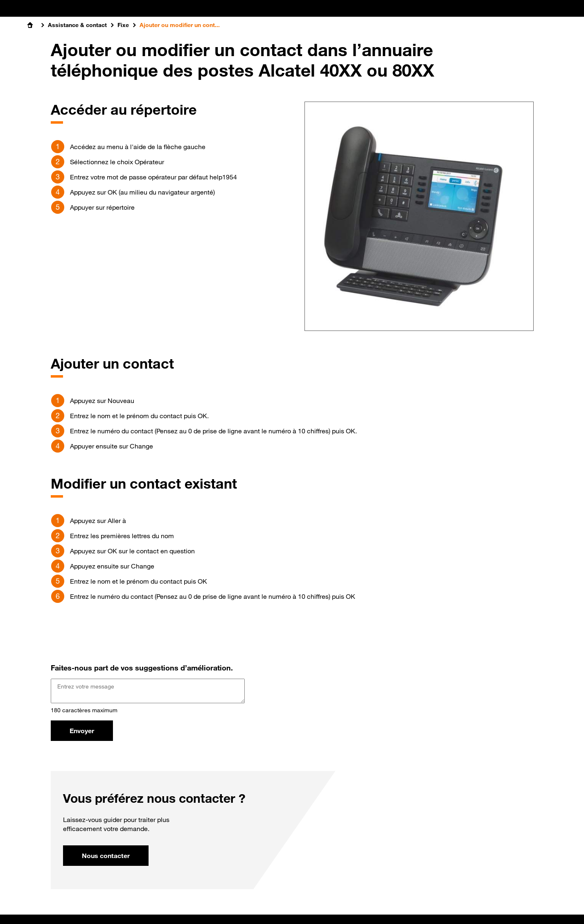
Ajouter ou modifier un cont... (180, 25)
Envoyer (82, 731)
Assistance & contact (77, 25)
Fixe (123, 25)
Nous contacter (106, 856)
